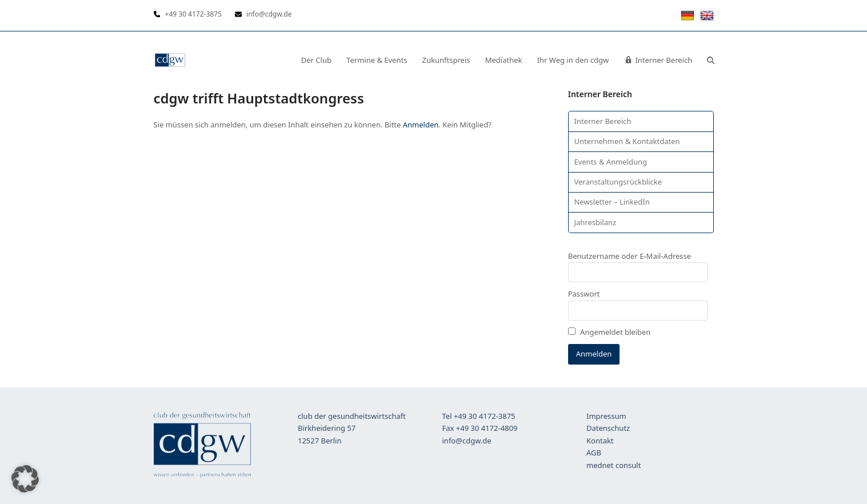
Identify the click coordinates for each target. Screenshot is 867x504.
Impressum (606, 416)
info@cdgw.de (467, 441)
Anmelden (421, 125)
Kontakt (600, 441)
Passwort (584, 294)
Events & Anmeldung (610, 162)
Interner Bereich (602, 121)
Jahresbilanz (595, 222)
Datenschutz (608, 428)
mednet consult (614, 465)
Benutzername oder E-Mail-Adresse (630, 256)
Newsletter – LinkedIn (612, 202)
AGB (594, 453)
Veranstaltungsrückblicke (618, 182)
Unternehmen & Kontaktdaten (627, 141)
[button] (711, 60)
